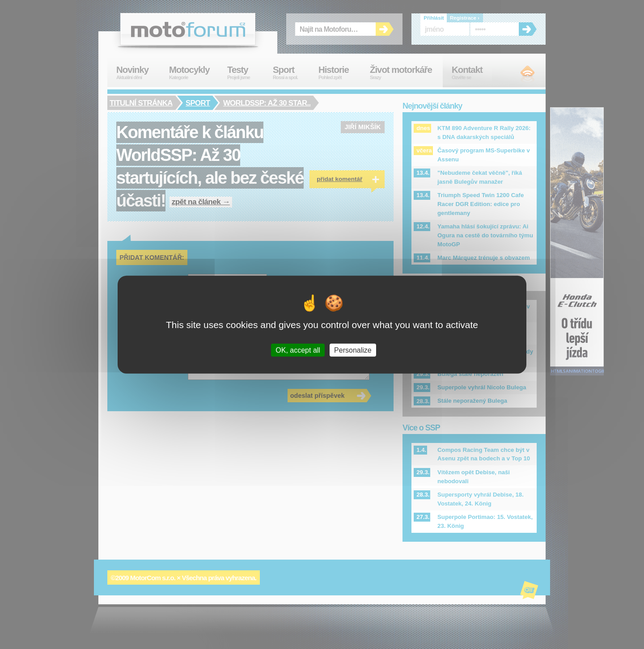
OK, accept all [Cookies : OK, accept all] (298, 350)
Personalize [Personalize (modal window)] (353, 350)
